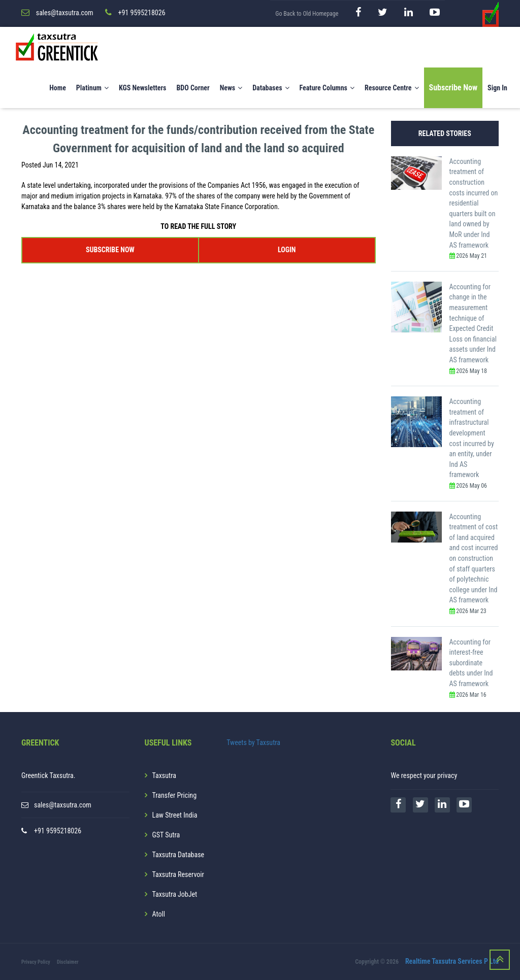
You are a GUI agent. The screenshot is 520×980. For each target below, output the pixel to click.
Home (58, 88)
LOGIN (287, 250)
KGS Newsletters (143, 88)
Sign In (497, 88)
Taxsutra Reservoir (178, 874)
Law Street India (175, 815)
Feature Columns (327, 88)
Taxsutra (164, 775)
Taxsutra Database (178, 855)
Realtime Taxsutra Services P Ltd (452, 961)
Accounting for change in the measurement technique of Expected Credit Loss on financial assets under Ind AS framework (473, 323)
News (231, 88)
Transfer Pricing (175, 795)
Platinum (92, 88)
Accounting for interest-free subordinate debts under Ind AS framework (471, 663)
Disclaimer (68, 962)
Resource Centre (392, 88)
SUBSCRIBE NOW (110, 250)
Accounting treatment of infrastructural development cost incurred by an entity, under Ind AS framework (472, 438)
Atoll (159, 914)
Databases (271, 88)
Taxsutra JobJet (175, 894)
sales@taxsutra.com (63, 805)
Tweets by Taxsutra (253, 742)
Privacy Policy (36, 962)
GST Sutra (166, 835)
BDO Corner (193, 88)
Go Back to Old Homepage (307, 14)
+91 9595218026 (58, 831)
